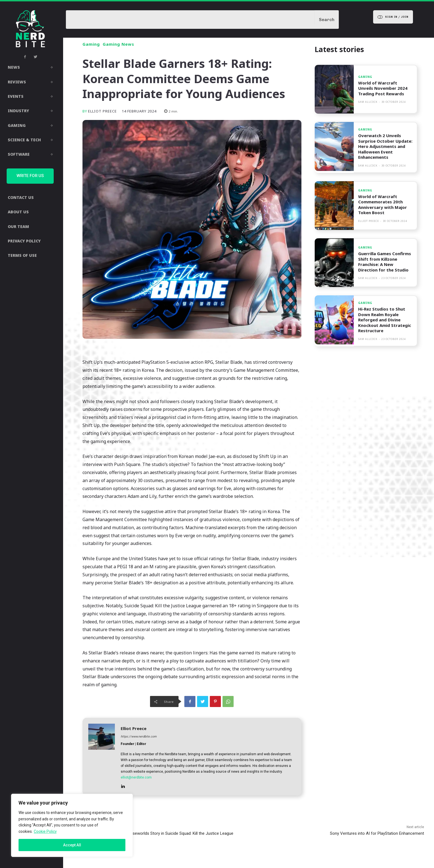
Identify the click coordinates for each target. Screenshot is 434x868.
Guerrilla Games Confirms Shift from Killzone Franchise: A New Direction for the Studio (385, 262)
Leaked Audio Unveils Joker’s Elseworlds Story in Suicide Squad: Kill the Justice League (155, 833)
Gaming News (118, 44)
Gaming (91, 44)
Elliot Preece (102, 111)
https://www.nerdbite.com (139, 737)
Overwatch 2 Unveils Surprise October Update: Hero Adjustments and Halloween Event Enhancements (385, 146)
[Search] (327, 20)
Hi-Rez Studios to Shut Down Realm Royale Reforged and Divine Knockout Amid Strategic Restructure (385, 320)
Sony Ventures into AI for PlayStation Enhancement (377, 833)
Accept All (72, 845)
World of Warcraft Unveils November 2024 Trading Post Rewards (383, 88)
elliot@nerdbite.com (136, 777)
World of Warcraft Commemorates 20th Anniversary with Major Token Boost (383, 205)
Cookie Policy (45, 831)
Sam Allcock (368, 102)
